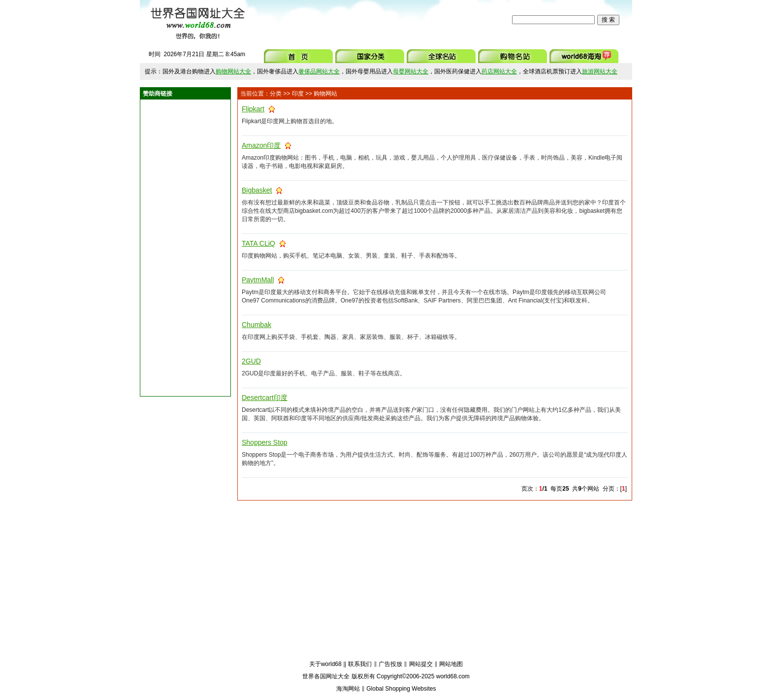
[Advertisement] (381, 20)
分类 (276, 94)
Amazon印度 (261, 145)
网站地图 (451, 664)
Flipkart (253, 109)
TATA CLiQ (258, 243)
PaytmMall (258, 280)
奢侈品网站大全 (319, 71)
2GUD (251, 361)
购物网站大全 (233, 71)
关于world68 (325, 664)
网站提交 (421, 664)
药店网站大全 (499, 71)
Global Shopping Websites (401, 689)
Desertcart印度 (265, 398)
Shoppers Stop (265, 442)
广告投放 (390, 664)
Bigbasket (257, 190)
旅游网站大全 (600, 71)
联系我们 (360, 664)
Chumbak (257, 325)
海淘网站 (348, 689)
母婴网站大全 (411, 71)
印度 (298, 94)
